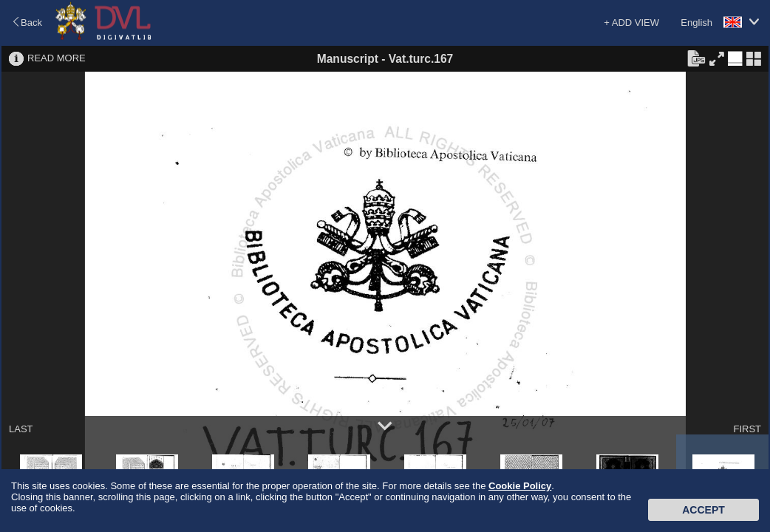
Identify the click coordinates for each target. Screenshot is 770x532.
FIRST (747, 429)
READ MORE (57, 58)
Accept (703, 510)
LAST (21, 429)
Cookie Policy (520, 486)
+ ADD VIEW (631, 23)
